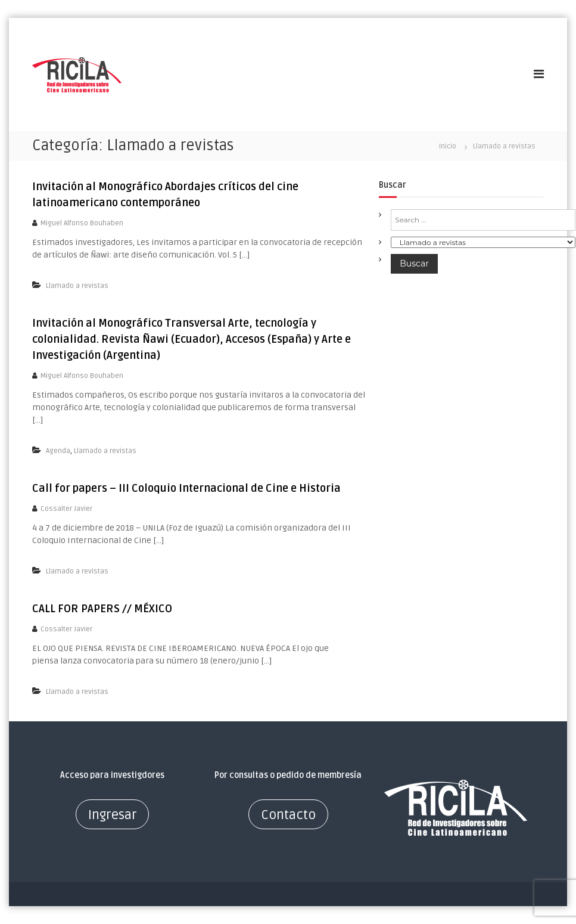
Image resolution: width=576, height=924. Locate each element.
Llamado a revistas (77, 286)
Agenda (58, 451)
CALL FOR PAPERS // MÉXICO (102, 609)
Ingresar (112, 815)
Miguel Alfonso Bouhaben (82, 223)
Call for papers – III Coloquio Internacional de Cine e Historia (186, 488)
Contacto (288, 815)
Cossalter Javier (66, 509)
